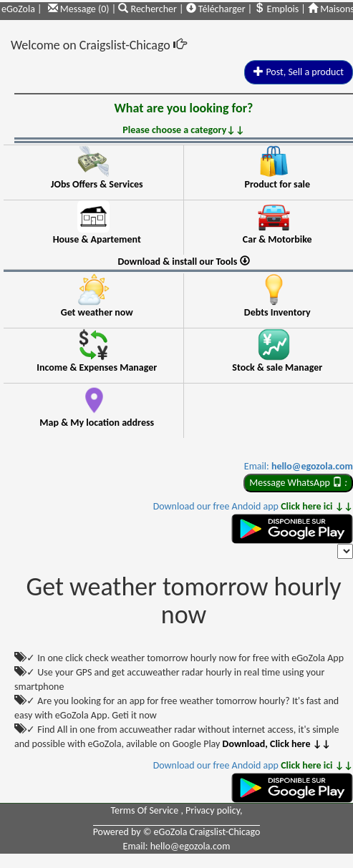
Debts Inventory (277, 312)
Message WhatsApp (298, 483)
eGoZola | (21, 9)
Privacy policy (213, 810)
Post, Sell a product (299, 72)
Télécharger (216, 9)
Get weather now (97, 312)
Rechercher (149, 9)
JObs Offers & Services (97, 184)
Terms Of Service (145, 810)
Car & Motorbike (277, 239)
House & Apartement (97, 239)
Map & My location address (97, 423)
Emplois (276, 9)
